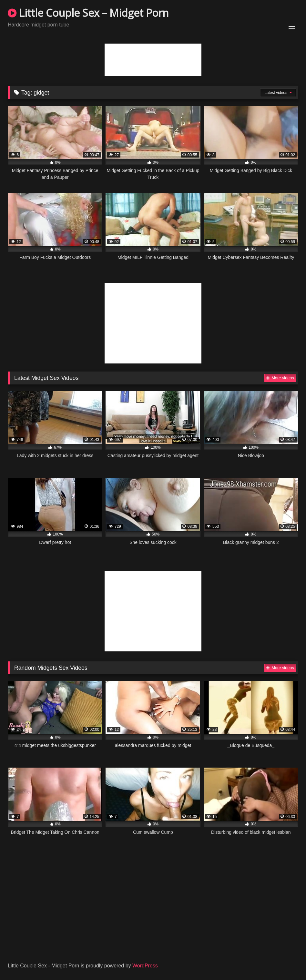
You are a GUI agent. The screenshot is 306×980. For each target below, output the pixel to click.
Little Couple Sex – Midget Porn (88, 13)
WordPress (145, 966)
